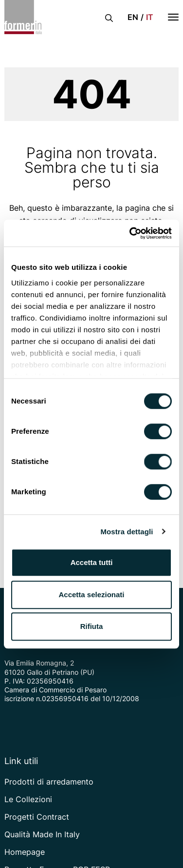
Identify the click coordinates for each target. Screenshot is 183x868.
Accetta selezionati (91, 595)
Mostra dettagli (127, 532)
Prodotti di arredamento (49, 782)
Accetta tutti (92, 562)
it (150, 17)
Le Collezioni (28, 799)
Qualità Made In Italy (42, 834)
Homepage (25, 852)
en (133, 17)
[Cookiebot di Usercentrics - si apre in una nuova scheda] (130, 233)
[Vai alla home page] (23, 17)
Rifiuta (92, 626)
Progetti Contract (37, 817)
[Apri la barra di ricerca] (109, 17)
